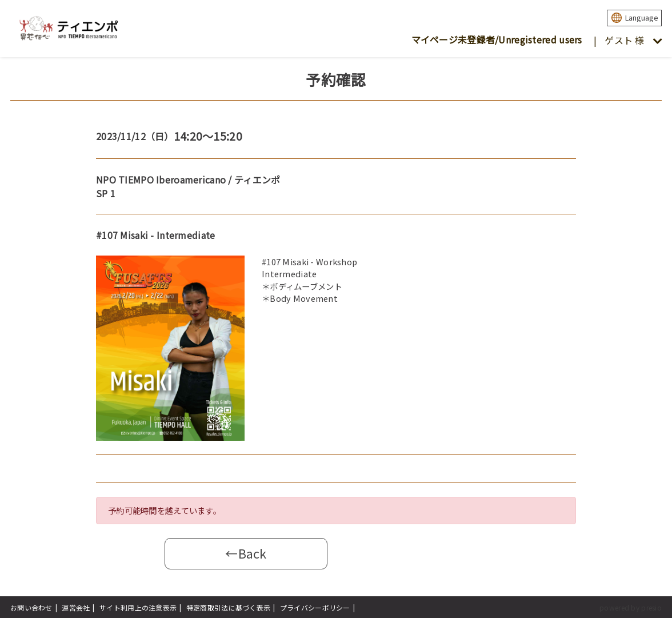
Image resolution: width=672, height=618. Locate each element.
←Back (246, 553)
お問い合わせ (31, 607)
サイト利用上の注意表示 (138, 607)
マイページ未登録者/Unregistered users (497, 39)
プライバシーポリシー (315, 607)
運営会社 (76, 607)
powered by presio (631, 607)
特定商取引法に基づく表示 (228, 607)
